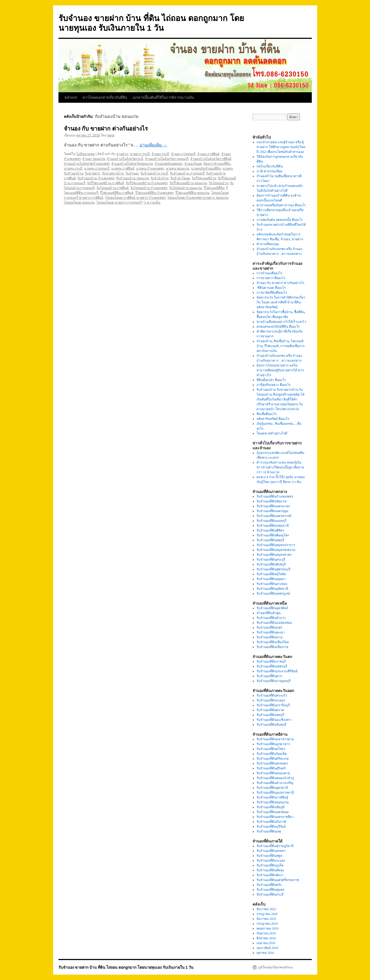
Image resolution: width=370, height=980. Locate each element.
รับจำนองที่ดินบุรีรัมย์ (271, 827)
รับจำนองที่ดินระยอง (271, 700)
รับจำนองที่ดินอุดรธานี (272, 788)
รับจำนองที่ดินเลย (269, 831)
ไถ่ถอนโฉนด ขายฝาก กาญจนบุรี (119, 203)
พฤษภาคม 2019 (267, 928)
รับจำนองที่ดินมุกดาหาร (273, 744)
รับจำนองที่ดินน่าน (269, 637)
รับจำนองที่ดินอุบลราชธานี (275, 793)
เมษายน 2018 (266, 943)
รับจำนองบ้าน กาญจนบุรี (187, 173)
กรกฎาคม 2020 (267, 914)
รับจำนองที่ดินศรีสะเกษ (273, 759)
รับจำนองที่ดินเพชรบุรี (272, 666)
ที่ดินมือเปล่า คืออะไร (271, 380)
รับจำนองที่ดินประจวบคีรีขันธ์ (277, 671)
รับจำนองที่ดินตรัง (269, 885)
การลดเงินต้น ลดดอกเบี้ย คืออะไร (280, 220)
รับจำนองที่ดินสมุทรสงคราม (276, 550)
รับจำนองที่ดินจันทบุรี (271, 725)
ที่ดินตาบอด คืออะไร (271, 288)
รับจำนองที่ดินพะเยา (271, 632)
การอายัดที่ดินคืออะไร (272, 293)
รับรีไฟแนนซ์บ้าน (204, 178)
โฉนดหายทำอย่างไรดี (272, 433)
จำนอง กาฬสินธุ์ (208, 154)
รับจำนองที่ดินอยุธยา (271, 579)
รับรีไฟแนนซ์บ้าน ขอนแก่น (188, 183)
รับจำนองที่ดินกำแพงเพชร (275, 496)
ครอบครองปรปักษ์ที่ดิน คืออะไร (278, 327)
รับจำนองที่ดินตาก (269, 676)
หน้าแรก (71, 97)
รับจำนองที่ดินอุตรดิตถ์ (272, 608)
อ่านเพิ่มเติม (153, 145)
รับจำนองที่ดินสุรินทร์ (271, 768)
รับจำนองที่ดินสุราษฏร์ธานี (275, 846)
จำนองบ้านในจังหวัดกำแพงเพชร (87, 164)
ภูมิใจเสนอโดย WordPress (275, 967)
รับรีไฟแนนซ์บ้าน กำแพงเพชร (147, 183)
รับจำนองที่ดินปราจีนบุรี (273, 705)
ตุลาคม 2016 (265, 953)
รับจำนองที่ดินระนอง (271, 861)
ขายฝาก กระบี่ (140, 154)
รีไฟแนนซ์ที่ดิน (214, 188)
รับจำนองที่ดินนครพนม (273, 812)
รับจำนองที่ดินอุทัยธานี (272, 589)
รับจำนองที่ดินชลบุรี (270, 715)
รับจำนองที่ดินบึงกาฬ (271, 822)
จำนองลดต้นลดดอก (169, 164)
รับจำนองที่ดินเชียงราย (272, 647)
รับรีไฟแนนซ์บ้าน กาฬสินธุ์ (106, 183)
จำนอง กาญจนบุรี (183, 154)
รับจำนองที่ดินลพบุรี (270, 540)
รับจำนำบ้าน (160, 178)
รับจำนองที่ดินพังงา (270, 875)
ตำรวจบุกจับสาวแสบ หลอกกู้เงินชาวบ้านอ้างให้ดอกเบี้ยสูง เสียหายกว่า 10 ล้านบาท (280, 467)
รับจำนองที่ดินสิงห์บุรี (271, 564)
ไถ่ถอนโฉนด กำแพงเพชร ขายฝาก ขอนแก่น (198, 198)
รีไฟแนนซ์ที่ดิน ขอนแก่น (192, 193)
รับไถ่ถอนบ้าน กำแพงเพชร (149, 188)
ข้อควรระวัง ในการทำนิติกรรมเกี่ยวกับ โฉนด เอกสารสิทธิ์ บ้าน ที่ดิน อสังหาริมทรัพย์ (281, 302)
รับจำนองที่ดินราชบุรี (271, 662)
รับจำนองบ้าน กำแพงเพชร (96, 178)
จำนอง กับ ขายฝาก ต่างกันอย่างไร (106, 129)
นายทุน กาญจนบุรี (97, 169)
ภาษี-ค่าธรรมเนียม (269, 171)
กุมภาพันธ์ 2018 (267, 948)
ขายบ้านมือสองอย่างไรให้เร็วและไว (281, 322)
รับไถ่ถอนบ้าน (219, 183)
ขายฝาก (122, 154)
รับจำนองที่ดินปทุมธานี (273, 526)
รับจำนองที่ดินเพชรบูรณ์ (273, 594)
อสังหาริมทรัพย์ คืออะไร (273, 419)
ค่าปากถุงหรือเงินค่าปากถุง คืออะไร (281, 205)
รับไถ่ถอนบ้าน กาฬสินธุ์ (113, 188)
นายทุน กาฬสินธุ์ (123, 169)
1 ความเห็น (152, 203)
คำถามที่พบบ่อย (268, 244)
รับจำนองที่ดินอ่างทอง (272, 584)
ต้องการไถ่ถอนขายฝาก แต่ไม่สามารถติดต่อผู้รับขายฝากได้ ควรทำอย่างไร (280, 370)
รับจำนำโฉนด (180, 178)
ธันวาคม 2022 (266, 909)
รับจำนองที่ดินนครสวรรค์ (274, 516)
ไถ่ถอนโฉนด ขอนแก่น (79, 203)
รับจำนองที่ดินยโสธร (271, 749)
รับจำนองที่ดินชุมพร (270, 890)
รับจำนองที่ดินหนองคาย (273, 773)
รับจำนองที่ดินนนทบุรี (272, 521)
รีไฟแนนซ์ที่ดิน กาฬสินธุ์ (117, 193)
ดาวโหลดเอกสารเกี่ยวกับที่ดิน (105, 97)
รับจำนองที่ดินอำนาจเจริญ (275, 783)
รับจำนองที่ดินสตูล (269, 856)
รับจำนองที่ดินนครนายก (273, 506)
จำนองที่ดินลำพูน (269, 613)
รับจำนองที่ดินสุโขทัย (271, 574)
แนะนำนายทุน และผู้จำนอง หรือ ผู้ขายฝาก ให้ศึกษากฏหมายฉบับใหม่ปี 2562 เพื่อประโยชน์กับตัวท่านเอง (281, 147)
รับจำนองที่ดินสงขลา (271, 851)
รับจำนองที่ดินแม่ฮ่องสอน (274, 623)
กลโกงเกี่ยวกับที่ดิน (270, 166)
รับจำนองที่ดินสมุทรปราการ (276, 545)
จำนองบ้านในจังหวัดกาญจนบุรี (167, 159)
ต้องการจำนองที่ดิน (217, 164)
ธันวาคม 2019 (266, 919)
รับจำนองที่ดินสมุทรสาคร (274, 555)
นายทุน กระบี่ (73, 169)
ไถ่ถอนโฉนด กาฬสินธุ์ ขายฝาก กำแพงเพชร (135, 198)
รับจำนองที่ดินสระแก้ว (272, 695)
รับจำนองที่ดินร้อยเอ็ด (272, 754)
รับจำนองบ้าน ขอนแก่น (132, 178)
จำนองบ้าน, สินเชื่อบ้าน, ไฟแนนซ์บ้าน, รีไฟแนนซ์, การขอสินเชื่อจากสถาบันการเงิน (281, 346)
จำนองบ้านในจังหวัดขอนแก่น (132, 164)
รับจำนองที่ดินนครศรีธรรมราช (278, 880)
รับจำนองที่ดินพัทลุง (270, 870)
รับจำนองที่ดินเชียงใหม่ (273, 642)
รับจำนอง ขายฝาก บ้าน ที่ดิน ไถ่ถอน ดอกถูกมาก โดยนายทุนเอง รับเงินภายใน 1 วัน (126, 967)
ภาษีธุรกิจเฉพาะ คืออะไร (274, 385)
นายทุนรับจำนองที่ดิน (206, 169)
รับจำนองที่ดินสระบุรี (271, 560)
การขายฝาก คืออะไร (271, 278)
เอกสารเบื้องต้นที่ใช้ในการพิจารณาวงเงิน (163, 97)
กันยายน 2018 (266, 933)
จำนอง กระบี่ (160, 154)
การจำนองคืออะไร (269, 273)
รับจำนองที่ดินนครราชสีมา (275, 817)
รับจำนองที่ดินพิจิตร (270, 530)
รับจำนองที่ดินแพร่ (269, 628)
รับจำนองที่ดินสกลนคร (272, 763)
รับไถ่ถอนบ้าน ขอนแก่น (186, 188)
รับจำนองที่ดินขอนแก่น (273, 802)
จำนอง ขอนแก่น (94, 159)
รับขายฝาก (93, 173)
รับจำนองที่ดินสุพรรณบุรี (273, 569)
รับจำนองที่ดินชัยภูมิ (271, 807)
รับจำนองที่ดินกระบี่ (270, 895)
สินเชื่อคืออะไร (267, 414)
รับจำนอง (132, 173)
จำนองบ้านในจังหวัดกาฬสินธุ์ (211, 159)
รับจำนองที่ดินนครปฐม (272, 511)
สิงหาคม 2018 (266, 938)
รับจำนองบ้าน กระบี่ (154, 173)
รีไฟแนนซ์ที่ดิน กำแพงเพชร (154, 193)
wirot (111, 135)
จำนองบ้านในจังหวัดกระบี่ (125, 159)
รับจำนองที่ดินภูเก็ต (270, 865)
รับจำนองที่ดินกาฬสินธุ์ (272, 797)
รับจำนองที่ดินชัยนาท (272, 501)
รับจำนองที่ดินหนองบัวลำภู (275, 778)
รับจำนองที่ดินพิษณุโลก (273, 535)
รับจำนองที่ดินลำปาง (271, 618)
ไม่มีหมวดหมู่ (86, 154)
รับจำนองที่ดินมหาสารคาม (275, 739)
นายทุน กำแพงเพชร (150, 169)
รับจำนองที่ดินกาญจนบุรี (274, 681)
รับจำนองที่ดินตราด (270, 710)
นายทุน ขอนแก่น (177, 169)
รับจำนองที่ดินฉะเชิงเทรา (274, 720)
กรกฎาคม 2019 (267, 924)
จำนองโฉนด (193, 164)
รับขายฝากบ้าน (113, 173)
